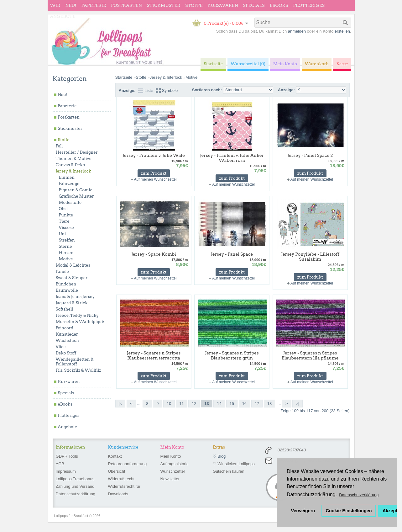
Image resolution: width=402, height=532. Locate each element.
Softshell (65, 309)
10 (169, 404)
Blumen (67, 177)
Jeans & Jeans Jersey (75, 297)
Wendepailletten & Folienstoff (75, 362)
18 (269, 404)
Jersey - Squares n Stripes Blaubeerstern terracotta (154, 355)
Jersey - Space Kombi (154, 254)
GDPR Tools (67, 456)
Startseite (124, 77)
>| (298, 404)
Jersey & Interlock (73, 171)
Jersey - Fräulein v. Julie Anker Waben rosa (232, 158)
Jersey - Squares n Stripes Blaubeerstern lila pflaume (310, 355)
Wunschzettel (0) (248, 64)
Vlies (61, 347)
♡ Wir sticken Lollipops (234, 464)
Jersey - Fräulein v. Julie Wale (154, 155)
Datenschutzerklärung (76, 494)
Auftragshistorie (175, 464)
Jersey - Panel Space (232, 254)
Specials (254, 5)
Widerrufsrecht (121, 479)
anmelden (297, 31)
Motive (66, 259)
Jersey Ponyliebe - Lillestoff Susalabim (310, 257)
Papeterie (93, 5)
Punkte (66, 215)
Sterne (65, 246)
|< (120, 404)
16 (244, 404)
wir (55, 5)
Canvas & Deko (70, 165)
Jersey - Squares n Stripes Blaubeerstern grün (232, 355)
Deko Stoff (66, 353)
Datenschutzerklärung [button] (359, 495)
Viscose (67, 228)
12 (194, 404)
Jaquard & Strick (72, 303)
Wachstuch (67, 340)
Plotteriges (309, 5)
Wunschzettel (173, 471)
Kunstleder (67, 334)
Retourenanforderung (128, 464)
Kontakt (115, 456)
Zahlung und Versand (75, 486)
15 (232, 404)
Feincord (65, 328)
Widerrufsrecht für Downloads (124, 490)
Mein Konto (171, 456)
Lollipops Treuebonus (75, 479)
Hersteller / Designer (77, 152)
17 (257, 404)
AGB (60, 464)
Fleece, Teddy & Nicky (77, 315)
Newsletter (170, 479)
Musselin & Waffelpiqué (80, 322)
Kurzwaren (223, 5)
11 (181, 404)
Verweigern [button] (303, 511)
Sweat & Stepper (72, 278)
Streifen (67, 240)
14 (219, 404)
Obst (63, 209)
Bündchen (66, 284)
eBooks (279, 5)
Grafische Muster (76, 196)
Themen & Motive (74, 159)
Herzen (66, 253)
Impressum (66, 471)
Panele (63, 271)
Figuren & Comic (76, 190)
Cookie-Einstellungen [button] (349, 511)
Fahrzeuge (69, 184)
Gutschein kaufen (229, 471)
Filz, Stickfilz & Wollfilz (78, 370)
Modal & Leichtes (73, 265)
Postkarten (126, 5)
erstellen (342, 31)
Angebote (63, 16)
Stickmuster (163, 5)
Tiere (64, 221)
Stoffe (194, 5)
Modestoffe (70, 202)
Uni (63, 234)
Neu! (71, 5)
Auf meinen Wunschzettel (155, 179)
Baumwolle (67, 290)
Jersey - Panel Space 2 (310, 155)
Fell (59, 146)
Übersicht (117, 471)
